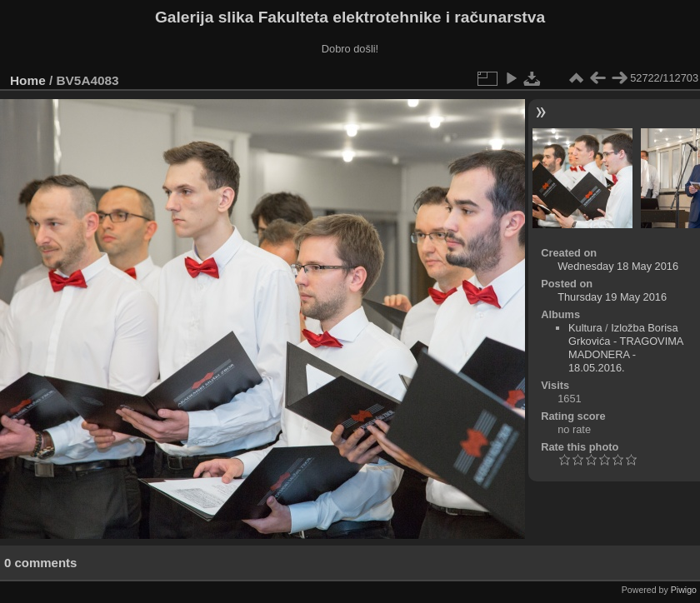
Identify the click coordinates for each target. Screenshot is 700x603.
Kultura (585, 328)
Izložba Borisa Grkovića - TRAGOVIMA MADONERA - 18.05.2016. (626, 348)
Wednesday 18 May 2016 (618, 266)
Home (28, 80)
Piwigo (684, 590)
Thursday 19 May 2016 (612, 297)
